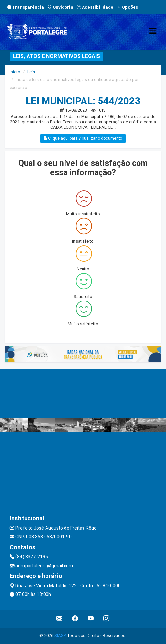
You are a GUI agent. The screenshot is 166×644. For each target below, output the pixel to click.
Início (15, 72)
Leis (31, 72)
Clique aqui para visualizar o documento (83, 138)
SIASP (60, 636)
